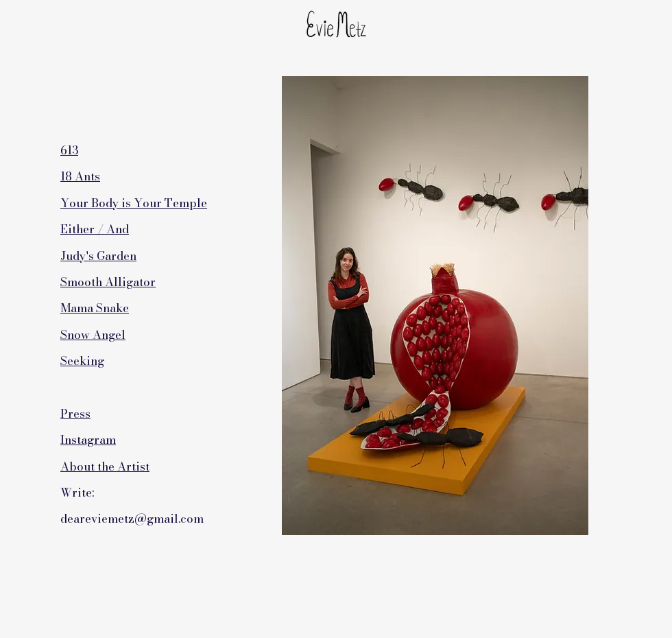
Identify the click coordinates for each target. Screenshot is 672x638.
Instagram (88, 440)
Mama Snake (95, 308)
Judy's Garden (98, 256)
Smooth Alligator (108, 282)
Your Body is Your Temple (134, 203)
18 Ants (80, 176)
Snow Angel (93, 335)
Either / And (95, 229)
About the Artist (105, 466)
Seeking (82, 361)
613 (69, 150)
